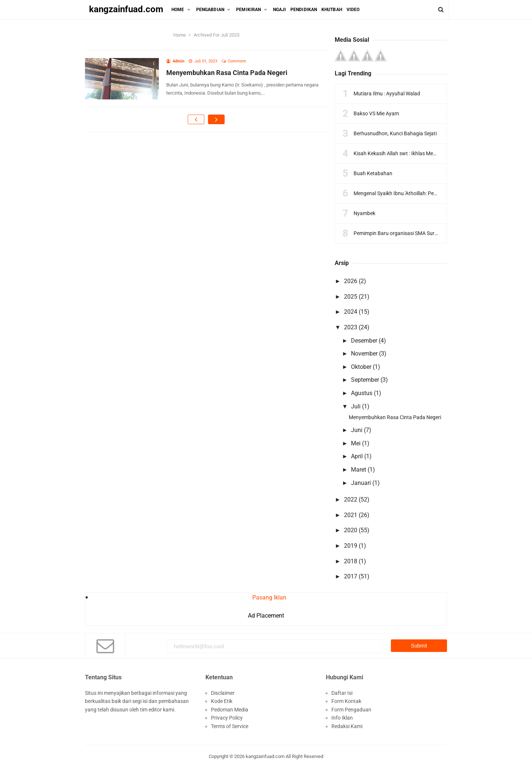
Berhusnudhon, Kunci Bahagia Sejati (395, 133)
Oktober (361, 367)
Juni (357, 430)
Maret (359, 470)
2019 (351, 546)
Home (180, 35)
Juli (356, 406)
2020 (351, 530)
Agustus (362, 393)
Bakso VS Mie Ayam (376, 113)
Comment (238, 61)
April (357, 456)
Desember (364, 341)
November (364, 354)
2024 (351, 312)
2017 (351, 576)
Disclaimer (223, 693)
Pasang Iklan (269, 597)
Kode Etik (222, 701)
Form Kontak (346, 701)
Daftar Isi (342, 693)
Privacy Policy (227, 718)
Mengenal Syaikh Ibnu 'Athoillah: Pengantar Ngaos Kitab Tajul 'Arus (430, 193)
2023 (351, 327)
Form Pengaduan (351, 710)
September (365, 380)
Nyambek (364, 213)
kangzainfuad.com (265, 756)
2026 (351, 281)
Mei (356, 443)
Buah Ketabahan (373, 173)
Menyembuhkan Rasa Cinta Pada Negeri (227, 73)
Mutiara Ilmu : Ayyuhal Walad (387, 94)
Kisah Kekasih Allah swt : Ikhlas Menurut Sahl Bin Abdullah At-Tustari (432, 153)
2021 (351, 515)
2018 (351, 561)
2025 (351, 297)
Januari (361, 483)
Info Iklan (342, 718)
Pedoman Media (230, 710)
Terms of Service (230, 726)
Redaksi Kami (347, 726)
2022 (351, 499)
